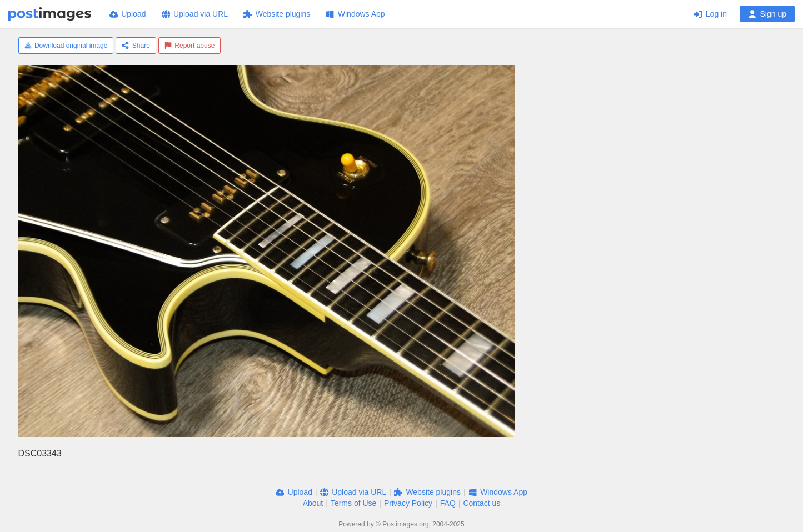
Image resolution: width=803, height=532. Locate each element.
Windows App (355, 14)
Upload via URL (195, 14)
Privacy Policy (408, 503)
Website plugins (277, 14)
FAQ (448, 503)
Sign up (767, 14)
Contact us (482, 503)
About (313, 503)
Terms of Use (353, 503)
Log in (710, 14)
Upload (128, 14)
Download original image (66, 46)
